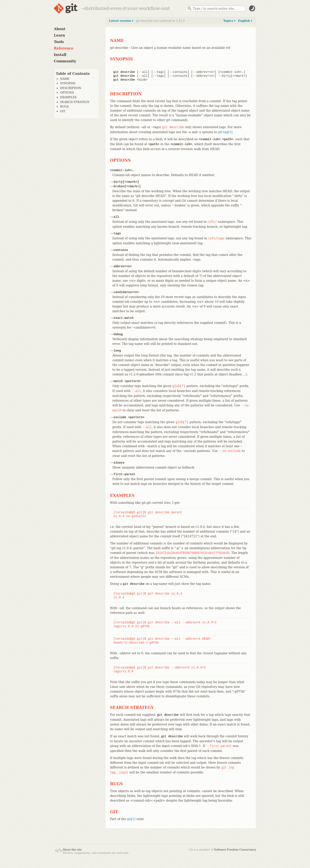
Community (65, 61)
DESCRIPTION (71, 88)
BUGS (64, 107)
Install (60, 55)
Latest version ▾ (121, 21)
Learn (59, 35)
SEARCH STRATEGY (75, 102)
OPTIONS (67, 93)
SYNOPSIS (68, 83)
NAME (65, 79)
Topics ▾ (229, 21)
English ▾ (245, 21)
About (60, 29)
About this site (72, 850)
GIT (63, 111)
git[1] (131, 819)
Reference (64, 48)
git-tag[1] (225, 132)
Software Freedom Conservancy (235, 850)
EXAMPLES (68, 97)
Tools (59, 42)
